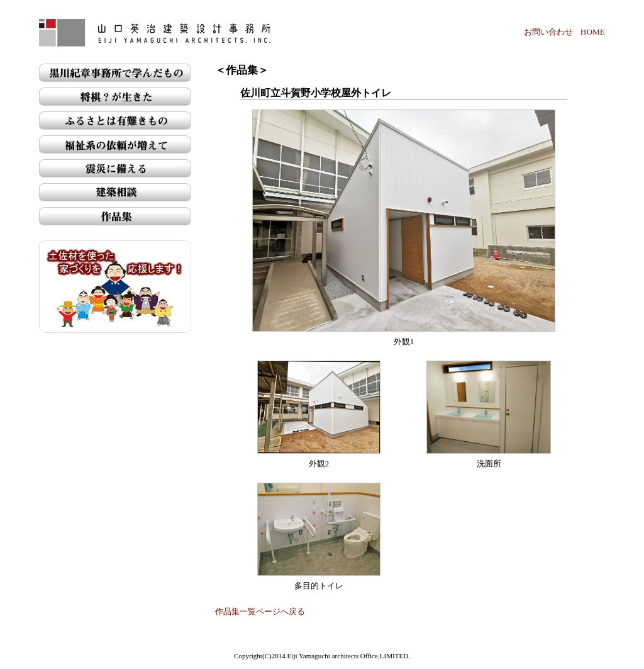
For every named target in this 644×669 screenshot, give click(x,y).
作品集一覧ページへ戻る (260, 611)
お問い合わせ (548, 32)
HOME (593, 32)
